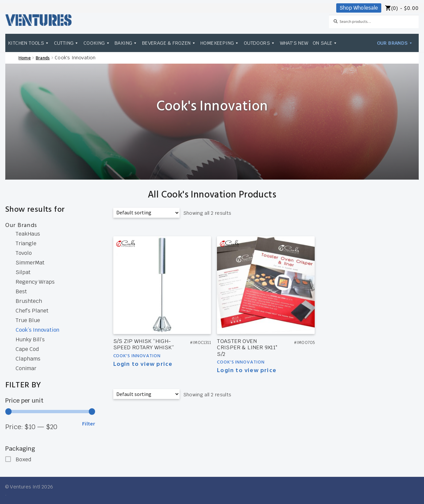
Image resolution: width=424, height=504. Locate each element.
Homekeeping (220, 43)
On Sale (325, 43)
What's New (294, 43)
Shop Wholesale (359, 8)
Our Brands (395, 43)
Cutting (67, 43)
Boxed (23, 459)
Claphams (28, 359)
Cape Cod (27, 349)
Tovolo (24, 253)
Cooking (97, 43)
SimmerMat (30, 263)
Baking (126, 43)
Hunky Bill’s (30, 339)
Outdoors (260, 43)
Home (25, 58)
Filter (89, 423)
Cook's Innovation (137, 356)
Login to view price (143, 364)
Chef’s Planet (32, 311)
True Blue (28, 320)
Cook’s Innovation (37, 330)
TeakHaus (28, 234)
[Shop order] (146, 213)
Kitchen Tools (29, 43)
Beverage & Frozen (169, 43)
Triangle (26, 243)
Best (21, 291)
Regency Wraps (35, 282)
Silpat (23, 272)
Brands (43, 58)
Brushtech (29, 301)
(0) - (405, 9)
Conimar (26, 368)
